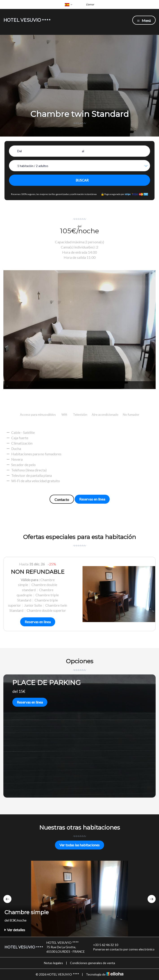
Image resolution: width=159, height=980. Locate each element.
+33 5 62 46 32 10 (103, 945)
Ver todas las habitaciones (79, 845)
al (83, 151)
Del (20, 151)
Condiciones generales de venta (93, 963)
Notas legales (53, 963)
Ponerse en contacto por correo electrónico (121, 949)
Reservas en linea (92, 499)
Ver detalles (15, 930)
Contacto (62, 500)
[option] (79, 594)
